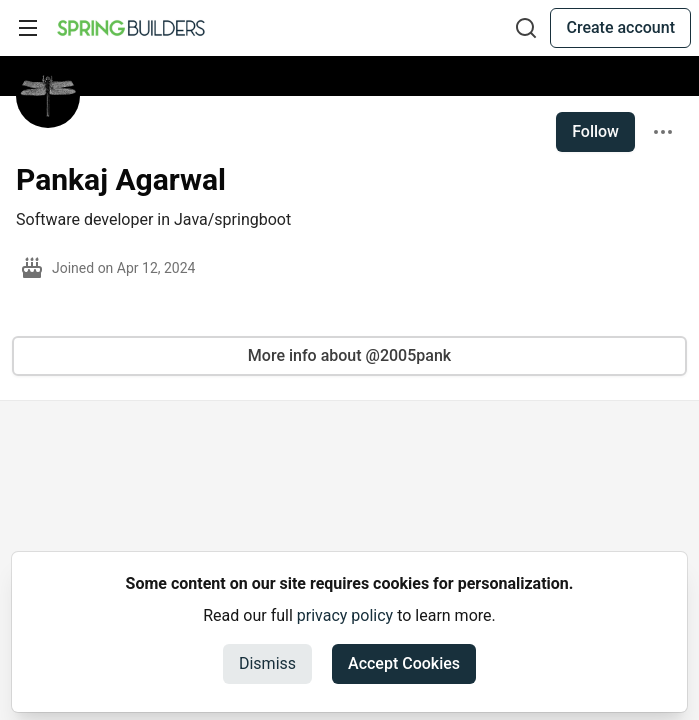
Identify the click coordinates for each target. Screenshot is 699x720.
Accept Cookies (404, 663)
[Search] (526, 28)
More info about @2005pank (349, 355)
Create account (620, 27)
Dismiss (267, 663)
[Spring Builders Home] (131, 28)
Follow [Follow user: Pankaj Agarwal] (595, 131)
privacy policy (345, 615)
